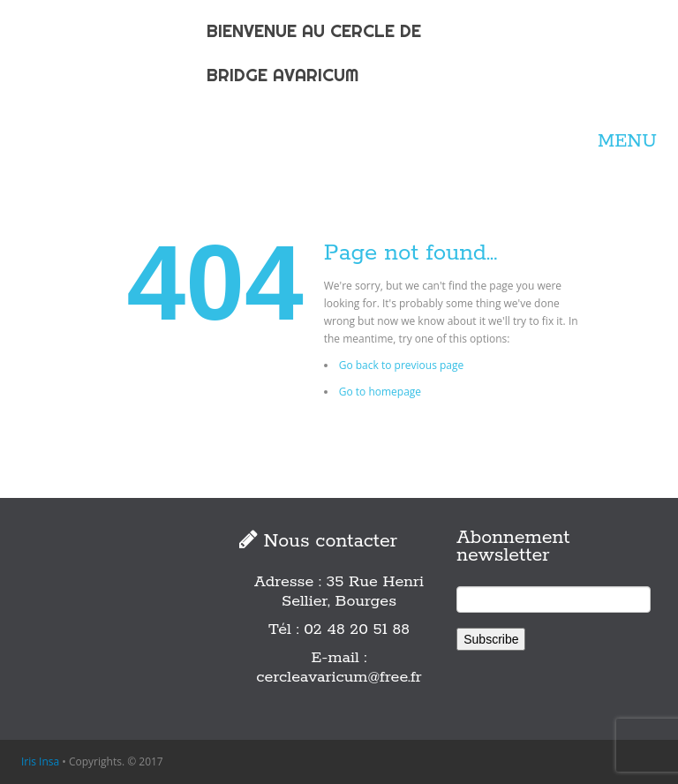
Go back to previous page (402, 365)
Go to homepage (380, 392)
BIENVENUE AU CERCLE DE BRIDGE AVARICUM (314, 53)
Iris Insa (40, 761)
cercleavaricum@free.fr (339, 677)
